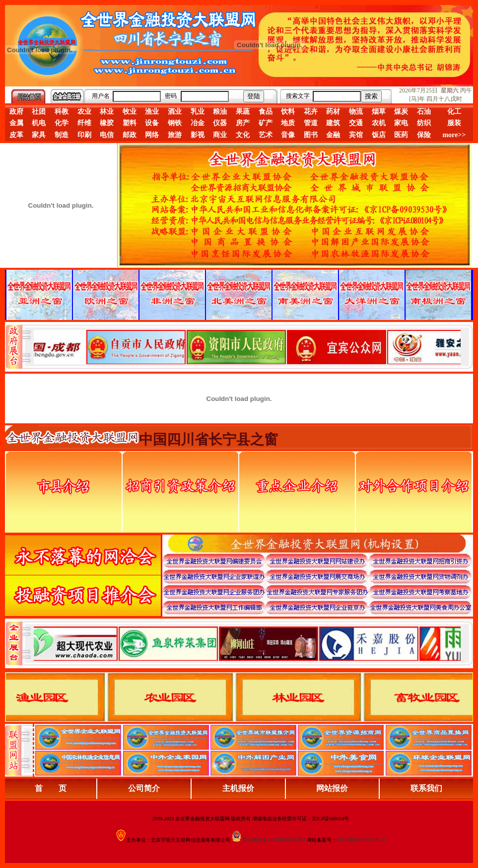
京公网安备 (255, 840)
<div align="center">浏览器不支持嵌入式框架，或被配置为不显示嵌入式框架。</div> (247, 643)
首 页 (51, 788)
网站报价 (332, 788)
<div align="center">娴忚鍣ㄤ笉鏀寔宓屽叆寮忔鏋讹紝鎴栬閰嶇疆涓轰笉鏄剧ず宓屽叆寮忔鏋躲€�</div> (247, 347)
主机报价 (238, 788)
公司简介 (144, 788)
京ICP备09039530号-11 (361, 840)
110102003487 (286, 839)
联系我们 (426, 788)
